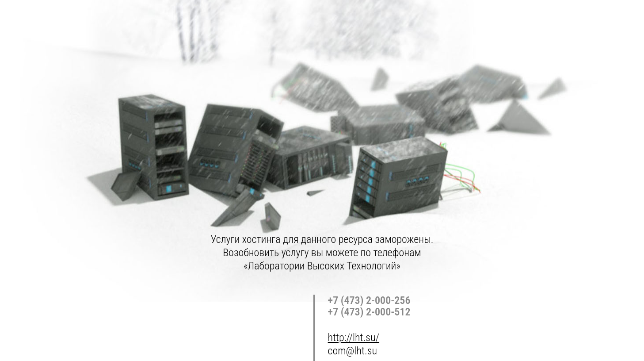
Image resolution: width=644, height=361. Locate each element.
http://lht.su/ (354, 338)
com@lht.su (352, 351)
